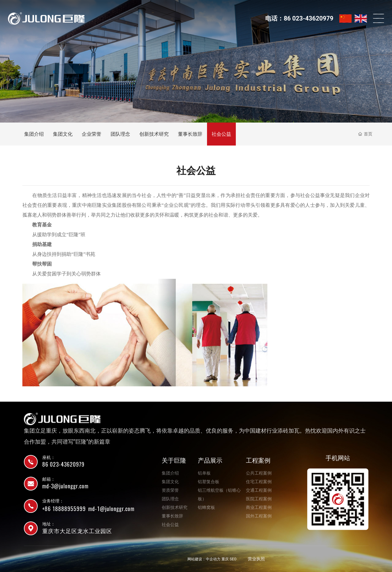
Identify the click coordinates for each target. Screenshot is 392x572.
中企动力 (213, 559)
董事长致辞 (190, 134)
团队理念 (120, 134)
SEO (233, 559)
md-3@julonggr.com (65, 486)
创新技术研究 (154, 134)
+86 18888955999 (64, 509)
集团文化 (63, 134)
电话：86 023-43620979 (299, 18)
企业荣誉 (92, 134)
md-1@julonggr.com (111, 509)
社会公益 (221, 134)
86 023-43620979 (63, 464)
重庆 (225, 559)
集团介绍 (34, 134)
